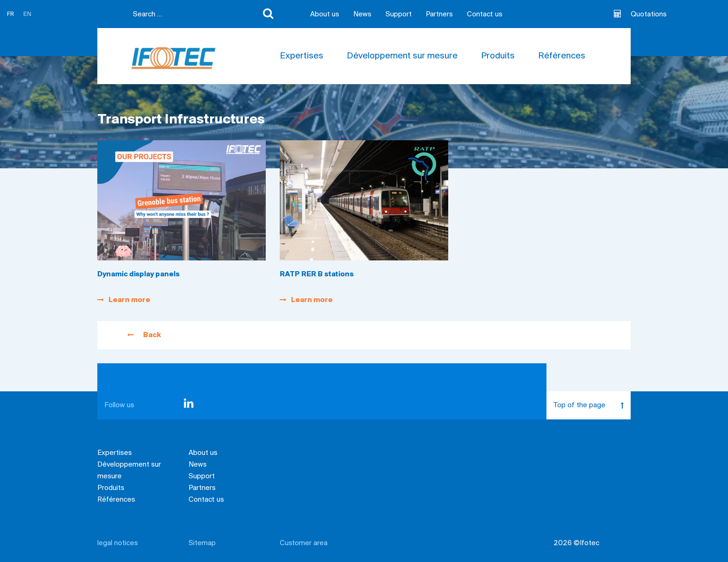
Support (399, 14)
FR (11, 14)
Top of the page (592, 405)
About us (325, 14)
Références (562, 57)
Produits (498, 57)
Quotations (640, 14)
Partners (439, 14)
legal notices (118, 543)
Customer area (304, 543)
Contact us (485, 14)
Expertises (302, 57)
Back (144, 335)
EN (27, 14)
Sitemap (202, 543)
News (362, 14)
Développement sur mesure (402, 57)
